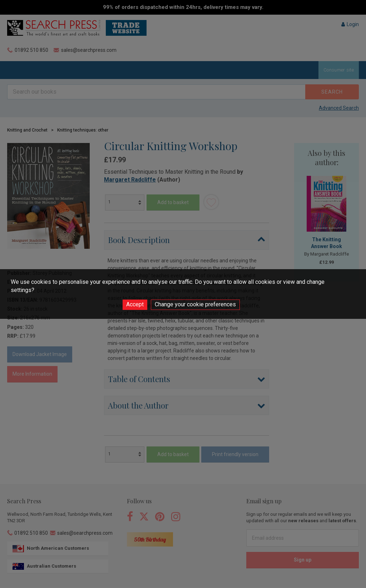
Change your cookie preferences (195, 304)
